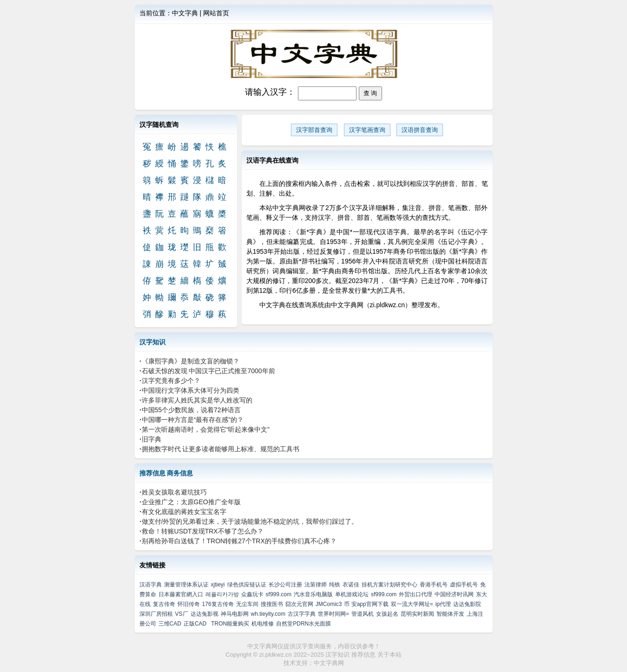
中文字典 (185, 13)
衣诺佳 (351, 585)
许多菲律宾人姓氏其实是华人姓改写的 (197, 400)
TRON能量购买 (230, 624)
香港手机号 (434, 585)
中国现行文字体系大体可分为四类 (191, 390)
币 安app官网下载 (366, 604)
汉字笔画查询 (367, 130)
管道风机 (363, 614)
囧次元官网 (299, 604)
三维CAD (170, 624)
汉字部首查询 (314, 130)
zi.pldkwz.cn (276, 655)
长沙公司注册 (285, 585)
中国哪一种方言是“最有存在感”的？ (193, 420)
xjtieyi (218, 585)
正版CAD (195, 624)
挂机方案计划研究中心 (389, 585)
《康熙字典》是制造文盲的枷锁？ (191, 361)
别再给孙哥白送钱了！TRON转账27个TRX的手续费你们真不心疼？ (239, 541)
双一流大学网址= (412, 604)
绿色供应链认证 (247, 585)
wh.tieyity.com (268, 614)
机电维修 (263, 624)
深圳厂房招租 (156, 614)
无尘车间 (247, 604)
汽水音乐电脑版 (313, 594)
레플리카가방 (222, 594)
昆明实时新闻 (417, 614)
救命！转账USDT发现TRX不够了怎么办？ (203, 531)
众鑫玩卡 (252, 594)
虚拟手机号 (464, 585)
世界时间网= (333, 614)
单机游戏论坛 (352, 594)
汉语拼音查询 (420, 130)
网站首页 (216, 13)
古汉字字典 (302, 614)
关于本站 (389, 655)
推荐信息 (152, 473)
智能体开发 (450, 614)
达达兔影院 (467, 604)
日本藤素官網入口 (181, 594)
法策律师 (316, 585)
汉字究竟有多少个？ (171, 381)
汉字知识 (152, 342)
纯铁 (335, 585)
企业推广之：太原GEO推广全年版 (191, 502)
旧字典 (152, 439)
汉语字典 (151, 585)
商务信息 (180, 473)
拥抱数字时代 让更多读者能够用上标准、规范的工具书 (221, 449)
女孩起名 (387, 614)
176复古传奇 (218, 604)
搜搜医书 (272, 604)
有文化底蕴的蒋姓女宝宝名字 (184, 512)
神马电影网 (235, 614)
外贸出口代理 (416, 594)
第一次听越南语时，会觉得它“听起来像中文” (206, 429)
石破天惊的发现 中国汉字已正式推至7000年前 (208, 371)
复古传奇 (164, 604)
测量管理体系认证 (186, 585)
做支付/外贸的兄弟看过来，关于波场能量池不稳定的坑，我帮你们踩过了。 (250, 521)
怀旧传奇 (189, 604)
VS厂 (182, 614)
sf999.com (279, 594)
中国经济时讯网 (454, 594)
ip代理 (443, 604)
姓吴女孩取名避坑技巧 (174, 492)
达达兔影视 (205, 614)
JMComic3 (329, 604)
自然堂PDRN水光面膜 (304, 624)
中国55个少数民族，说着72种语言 (191, 410)
